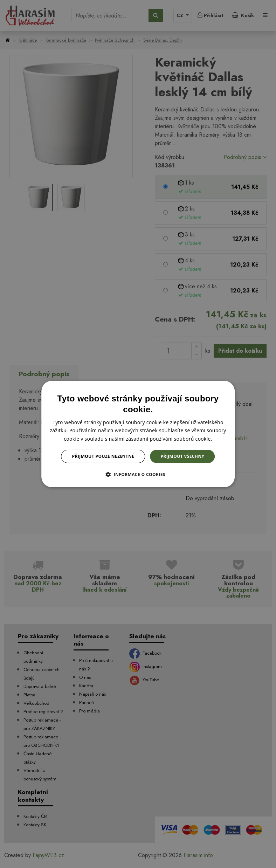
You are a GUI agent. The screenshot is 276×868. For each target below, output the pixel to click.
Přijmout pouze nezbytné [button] (103, 456)
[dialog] (138, 434)
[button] (138, 474)
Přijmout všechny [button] (182, 456)
